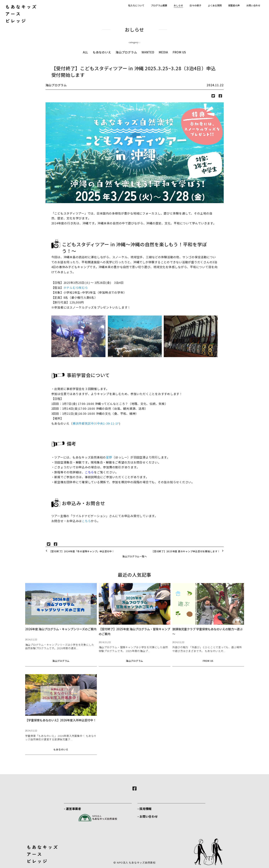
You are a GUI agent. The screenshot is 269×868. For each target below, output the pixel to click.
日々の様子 (195, 5)
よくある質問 (215, 5)
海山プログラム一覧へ (135, 556)
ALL (86, 52)
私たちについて (136, 5)
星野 (109, 457)
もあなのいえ (102, 52)
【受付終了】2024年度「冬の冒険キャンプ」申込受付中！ (79, 551)
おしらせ (178, 5)
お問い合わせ (253, 5)
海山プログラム (126, 52)
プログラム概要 (159, 5)
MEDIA (163, 52)
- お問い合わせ (148, 816)
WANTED (148, 52)
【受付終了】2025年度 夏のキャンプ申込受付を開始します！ (188, 551)
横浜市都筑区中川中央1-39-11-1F (96, 423)
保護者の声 (234, 5)
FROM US (179, 52)
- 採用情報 (145, 809)
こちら (89, 472)
